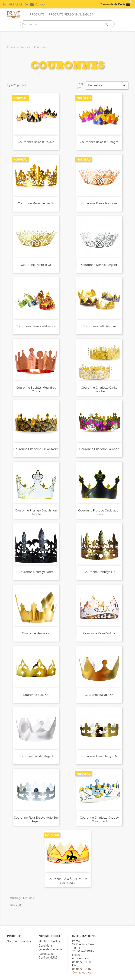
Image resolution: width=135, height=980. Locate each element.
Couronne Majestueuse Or (36, 203)
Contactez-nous (82, 973)
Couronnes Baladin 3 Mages (99, 142)
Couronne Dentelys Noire (36, 572)
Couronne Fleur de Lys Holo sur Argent (36, 819)
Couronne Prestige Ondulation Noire (99, 512)
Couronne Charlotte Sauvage (99, 449)
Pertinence (107, 85)
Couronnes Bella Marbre (99, 326)
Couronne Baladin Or (99, 695)
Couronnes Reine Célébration (36, 326)
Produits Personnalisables (71, 15)
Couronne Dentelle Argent (99, 265)
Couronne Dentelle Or (36, 265)
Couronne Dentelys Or (99, 572)
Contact (40, 4)
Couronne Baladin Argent (36, 756)
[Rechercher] (67, 24)
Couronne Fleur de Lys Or (99, 756)
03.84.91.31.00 (18, 4)
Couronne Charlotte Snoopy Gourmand (99, 819)
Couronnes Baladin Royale (36, 142)
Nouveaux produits (19, 941)
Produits (37, 15)
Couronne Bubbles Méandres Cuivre (36, 390)
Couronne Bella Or (36, 695)
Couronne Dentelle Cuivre (99, 203)
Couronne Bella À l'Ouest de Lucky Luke (67, 881)
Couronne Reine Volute (99, 633)
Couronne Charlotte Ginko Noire (36, 449)
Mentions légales (49, 941)
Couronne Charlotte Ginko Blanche (99, 390)
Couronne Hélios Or (36, 633)
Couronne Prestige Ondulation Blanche (36, 512)
